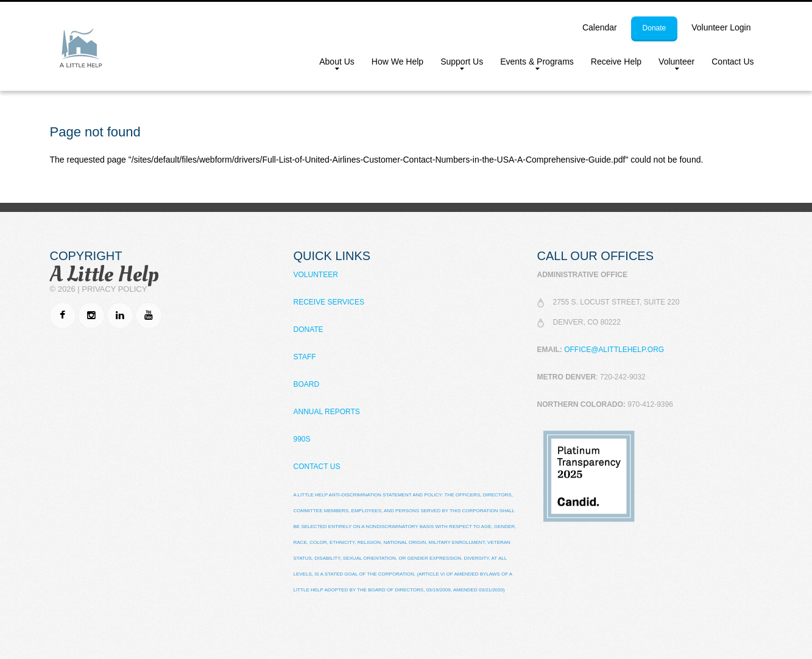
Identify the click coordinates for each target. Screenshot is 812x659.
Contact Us (733, 62)
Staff (305, 357)
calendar (600, 27)
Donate (309, 329)
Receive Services (329, 302)
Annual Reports (327, 412)
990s (302, 439)
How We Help (397, 62)
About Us (333, 64)
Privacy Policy (114, 289)
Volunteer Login (721, 27)
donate (655, 28)
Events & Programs (533, 64)
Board (307, 384)
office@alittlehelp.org (614, 350)
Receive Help (616, 62)
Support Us (457, 64)
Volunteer (672, 64)
